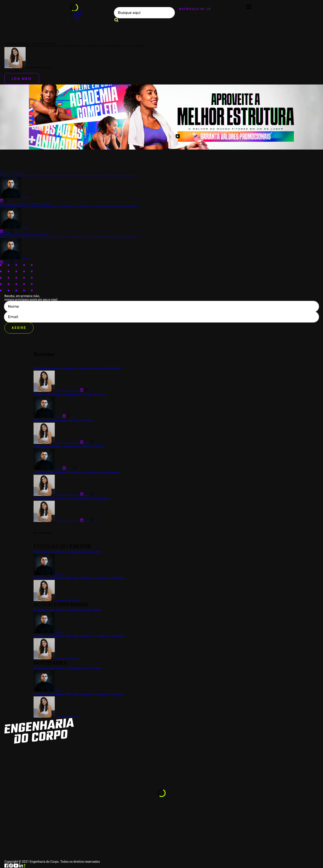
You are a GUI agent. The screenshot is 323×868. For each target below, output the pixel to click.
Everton (48, 691)
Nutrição (78, 14)
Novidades (79, 12)
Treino (77, 19)
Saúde (77, 17)
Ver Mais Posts (43, 533)
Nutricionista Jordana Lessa (57, 717)
